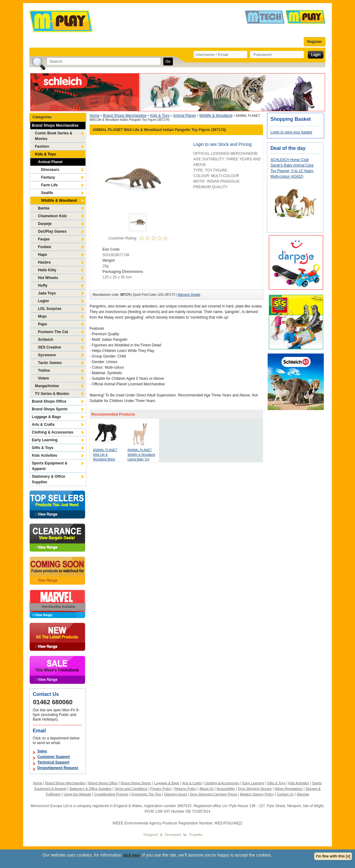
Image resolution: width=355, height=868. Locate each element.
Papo (42, 324)
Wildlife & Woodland (59, 201)
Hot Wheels (48, 278)
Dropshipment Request (58, 768)
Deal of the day (288, 148)
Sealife (47, 193)
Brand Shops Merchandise (55, 125)
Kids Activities (44, 455)
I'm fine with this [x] (333, 856)
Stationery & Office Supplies (48, 479)
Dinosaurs (50, 170)
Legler (44, 301)
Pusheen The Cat (53, 332)
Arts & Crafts (43, 425)
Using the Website (77, 794)
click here (131, 855)
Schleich (46, 340)
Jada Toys (47, 293)
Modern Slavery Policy (257, 794)
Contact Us (285, 794)
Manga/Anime (47, 386)
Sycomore (47, 355)
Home (94, 116)
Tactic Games (50, 363)
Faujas (44, 239)
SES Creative (50, 347)
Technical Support (53, 762)
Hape (42, 255)
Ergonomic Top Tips (146, 794)
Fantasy (48, 177)
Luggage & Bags (46, 417)
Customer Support (54, 757)
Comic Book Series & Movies (54, 136)
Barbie (44, 208)
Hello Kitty (47, 270)
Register (315, 42)
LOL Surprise (50, 309)
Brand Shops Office (49, 401)
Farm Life (49, 185)
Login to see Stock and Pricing (222, 144)
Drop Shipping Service (255, 789)
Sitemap (303, 794)
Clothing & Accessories (52, 432)
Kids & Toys (45, 154)
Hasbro (44, 262)
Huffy (43, 286)
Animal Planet (50, 162)
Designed (151, 835)
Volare (44, 378)
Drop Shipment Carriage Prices (213, 794)
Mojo (42, 316)
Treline (44, 370)
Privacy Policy (161, 789)
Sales (42, 751)
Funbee (45, 247)
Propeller (196, 835)
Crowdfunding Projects (111, 794)
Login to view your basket (291, 132)
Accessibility (226, 789)
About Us (206, 789)
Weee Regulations (289, 789)
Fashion (42, 146)
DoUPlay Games (52, 231)
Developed (173, 835)
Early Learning (45, 440)
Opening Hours (176, 794)
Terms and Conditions (131, 789)
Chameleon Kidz (52, 216)
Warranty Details (189, 295)
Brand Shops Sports (50, 409)
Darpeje (45, 224)
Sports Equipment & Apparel (50, 466)
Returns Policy (186, 789)
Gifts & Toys (43, 448)
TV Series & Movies (52, 394)
